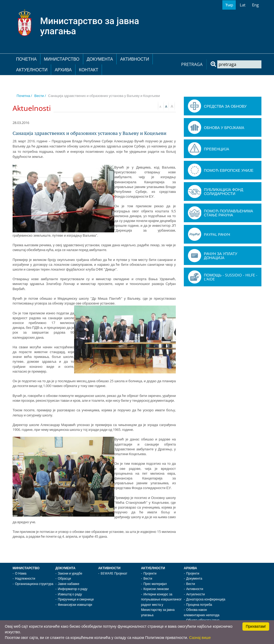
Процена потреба (199, 605)
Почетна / (24, 96)
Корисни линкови (156, 589)
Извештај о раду (70, 594)
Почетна (26, 59)
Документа (100, 59)
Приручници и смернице (76, 599)
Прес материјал (155, 584)
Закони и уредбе (70, 573)
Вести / (40, 96)
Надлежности (25, 578)
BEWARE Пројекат (114, 573)
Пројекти (150, 573)
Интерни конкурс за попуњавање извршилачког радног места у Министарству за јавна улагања (161, 605)
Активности (135, 59)
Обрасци (64, 578)
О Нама (21, 573)
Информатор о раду (73, 589)
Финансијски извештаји (75, 605)
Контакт (89, 70)
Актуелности (32, 70)
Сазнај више (200, 638)
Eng (255, 5)
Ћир (229, 5)
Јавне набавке (68, 584)
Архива (63, 70)
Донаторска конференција (206, 599)
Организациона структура (34, 584)
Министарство (62, 59)
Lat (243, 5)
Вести (148, 578)
